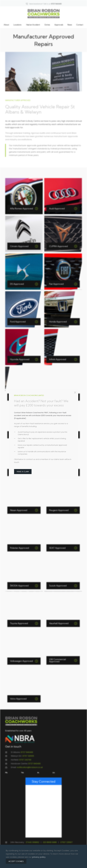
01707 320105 (28, 756)
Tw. (23, 773)
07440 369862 (33, 842)
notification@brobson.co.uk (30, 767)
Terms (44, 865)
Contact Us (52, 865)
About (6, 25)
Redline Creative (72, 861)
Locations (17, 25)
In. (38, 773)
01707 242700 (25, 760)
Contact (80, 25)
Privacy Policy (36, 865)
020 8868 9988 (50, 842)
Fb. (6, 773)
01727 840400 (27, 752)
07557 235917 (67, 842)
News (70, 25)
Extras (47, 25)
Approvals (59, 25)
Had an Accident (33, 25)
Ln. (54, 773)
